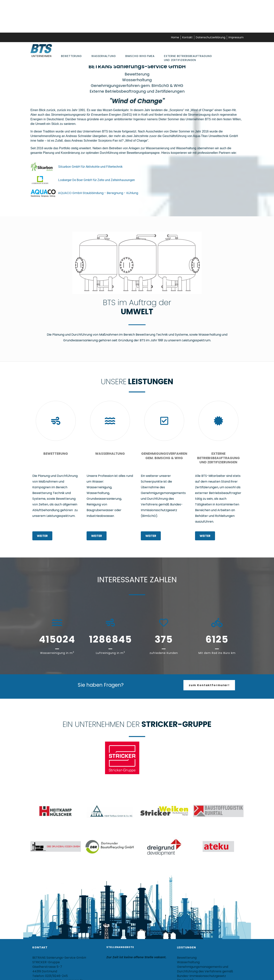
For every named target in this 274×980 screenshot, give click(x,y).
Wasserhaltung (104, 56)
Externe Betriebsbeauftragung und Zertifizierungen (188, 58)
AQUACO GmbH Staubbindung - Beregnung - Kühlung (98, 193)
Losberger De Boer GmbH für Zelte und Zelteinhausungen (97, 180)
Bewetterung (71, 56)
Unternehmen (41, 56)
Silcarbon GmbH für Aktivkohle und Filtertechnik (90, 167)
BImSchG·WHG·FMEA (140, 56)
